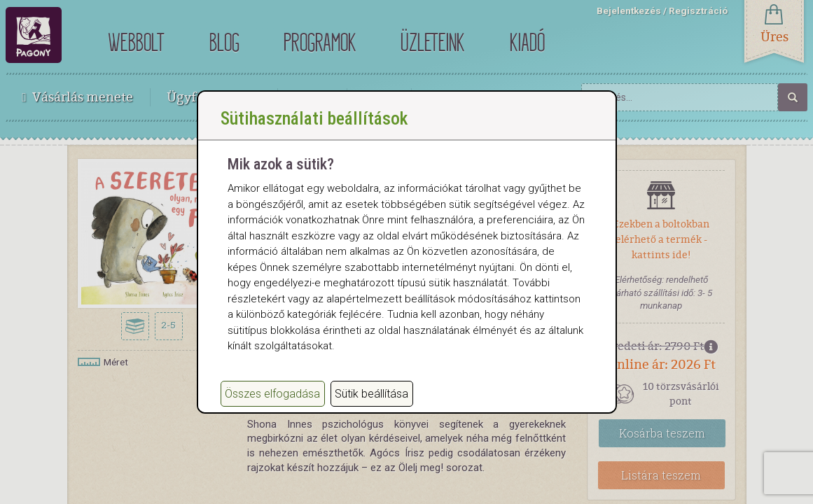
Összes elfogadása (272, 408)
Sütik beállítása (371, 408)
